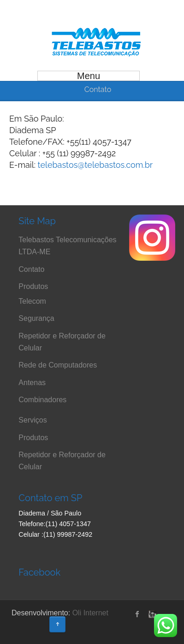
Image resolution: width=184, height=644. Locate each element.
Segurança (36, 318)
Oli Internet (90, 613)
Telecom (32, 301)
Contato (31, 269)
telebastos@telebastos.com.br (95, 165)
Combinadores (42, 400)
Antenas (32, 383)
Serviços (33, 420)
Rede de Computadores (58, 365)
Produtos (33, 286)
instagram (151, 614)
